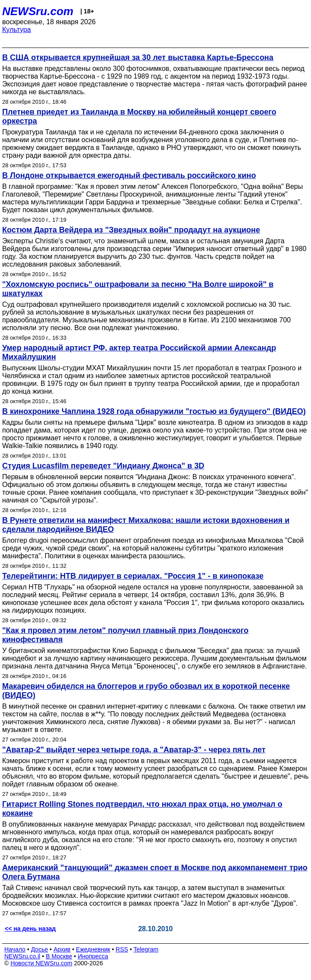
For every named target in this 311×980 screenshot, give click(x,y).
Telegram (146, 949)
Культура (17, 30)
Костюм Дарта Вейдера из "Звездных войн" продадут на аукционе (131, 230)
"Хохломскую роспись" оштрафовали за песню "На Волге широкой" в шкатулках (138, 289)
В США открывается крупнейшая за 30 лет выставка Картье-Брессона (138, 57)
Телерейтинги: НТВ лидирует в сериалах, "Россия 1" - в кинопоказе (133, 576)
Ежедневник (93, 949)
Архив (62, 949)
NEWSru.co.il (22, 956)
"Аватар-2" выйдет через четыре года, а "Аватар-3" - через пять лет (134, 750)
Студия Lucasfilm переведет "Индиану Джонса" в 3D (103, 466)
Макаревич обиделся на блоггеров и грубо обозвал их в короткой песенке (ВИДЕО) (146, 691)
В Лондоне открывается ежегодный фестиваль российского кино (129, 175)
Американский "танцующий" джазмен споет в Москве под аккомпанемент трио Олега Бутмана (155, 872)
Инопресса (93, 956)
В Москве (59, 956)
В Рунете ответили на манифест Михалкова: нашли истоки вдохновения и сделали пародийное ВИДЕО (146, 525)
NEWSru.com (38, 11)
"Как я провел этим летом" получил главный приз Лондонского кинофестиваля (125, 635)
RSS (122, 949)
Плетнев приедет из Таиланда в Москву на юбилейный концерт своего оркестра (139, 116)
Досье (39, 949)
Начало (15, 949)
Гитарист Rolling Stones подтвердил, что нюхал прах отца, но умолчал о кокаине (142, 809)
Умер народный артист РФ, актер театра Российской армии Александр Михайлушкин (139, 352)
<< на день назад (30, 929)
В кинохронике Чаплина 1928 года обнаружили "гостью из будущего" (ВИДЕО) (154, 411)
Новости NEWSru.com (41, 963)
